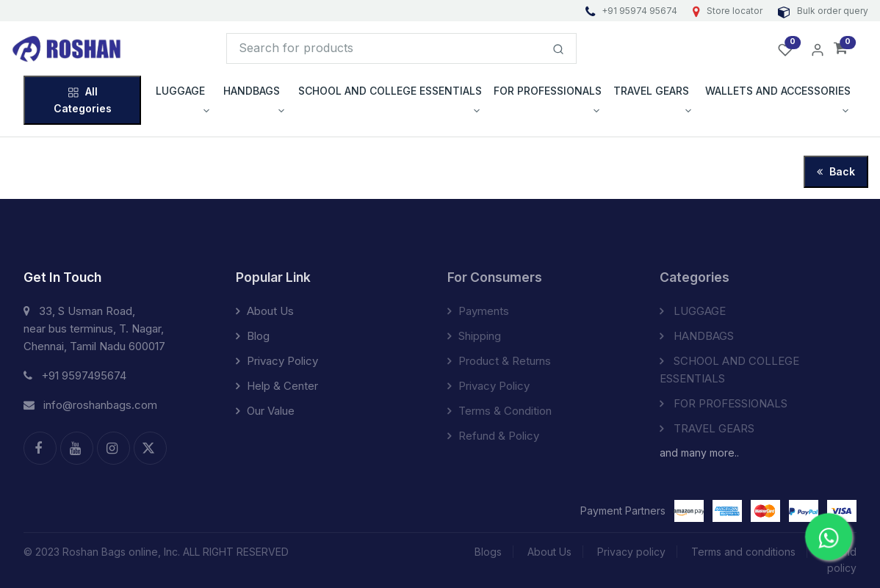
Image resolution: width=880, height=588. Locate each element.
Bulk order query (823, 11)
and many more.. (699, 453)
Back (836, 171)
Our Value (265, 411)
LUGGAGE (693, 311)
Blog (253, 336)
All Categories (83, 99)
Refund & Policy (493, 436)
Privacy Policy (277, 361)
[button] (841, 49)
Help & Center (277, 386)
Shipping (474, 336)
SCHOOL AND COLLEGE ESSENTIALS (729, 370)
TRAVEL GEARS (707, 428)
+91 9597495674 (75, 375)
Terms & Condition (499, 411)
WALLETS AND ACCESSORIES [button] (778, 91)
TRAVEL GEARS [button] (651, 91)
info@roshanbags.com (90, 405)
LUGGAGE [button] (180, 91)
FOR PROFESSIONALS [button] (548, 91)
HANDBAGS (697, 336)
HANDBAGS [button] (252, 91)
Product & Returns (499, 361)
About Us (265, 311)
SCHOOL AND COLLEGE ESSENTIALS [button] (390, 91)
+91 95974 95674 (632, 11)
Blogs (488, 552)
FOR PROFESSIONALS (724, 403)
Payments (478, 311)
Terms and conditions (743, 552)
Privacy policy (631, 552)
